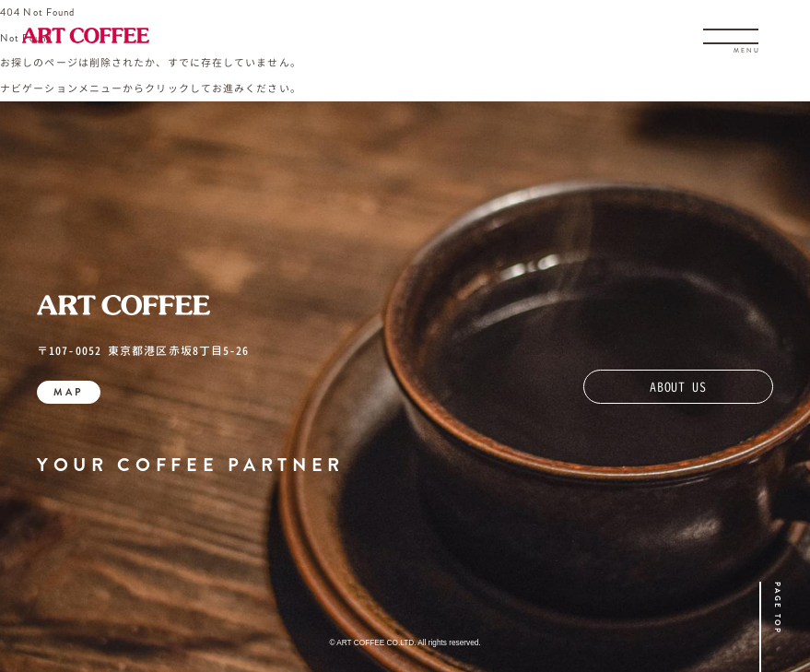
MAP (69, 392)
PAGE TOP (778, 608)
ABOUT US (678, 387)
